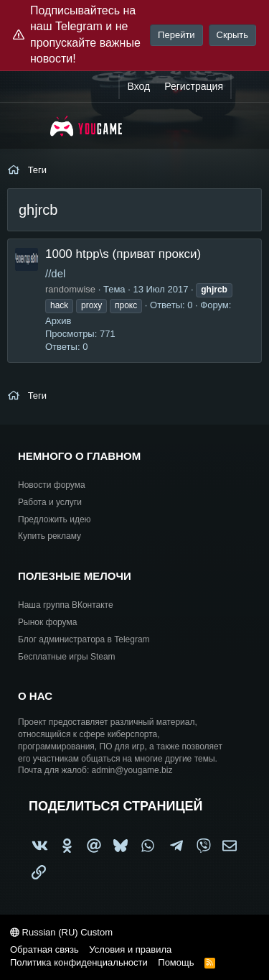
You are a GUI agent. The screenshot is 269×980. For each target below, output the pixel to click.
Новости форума (52, 485)
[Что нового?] (245, 87)
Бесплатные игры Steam (67, 657)
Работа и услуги (50, 502)
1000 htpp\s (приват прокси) (123, 254)
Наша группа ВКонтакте (66, 605)
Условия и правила (130, 949)
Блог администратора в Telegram (84, 639)
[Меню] (27, 126)
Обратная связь (44, 949)
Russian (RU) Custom (61, 932)
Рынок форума (47, 622)
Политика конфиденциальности (79, 962)
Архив (58, 321)
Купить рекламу (49, 536)
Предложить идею (55, 519)
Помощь (176, 962)
